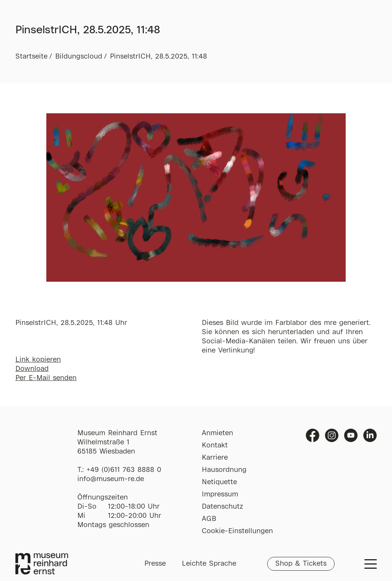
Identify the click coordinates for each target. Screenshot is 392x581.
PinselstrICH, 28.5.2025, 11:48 (158, 57)
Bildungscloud (79, 57)
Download (32, 369)
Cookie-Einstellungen (237, 531)
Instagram (332, 435)
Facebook (313, 435)
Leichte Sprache (209, 564)
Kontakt (215, 446)
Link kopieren (38, 360)
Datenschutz (222, 507)
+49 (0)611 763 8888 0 (124, 470)
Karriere (215, 458)
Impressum (220, 495)
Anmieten (217, 433)
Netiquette (219, 482)
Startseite (31, 57)
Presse (155, 564)
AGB (209, 519)
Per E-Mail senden (46, 378)
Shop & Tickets (301, 564)
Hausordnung (224, 470)
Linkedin (370, 435)
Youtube (351, 435)
